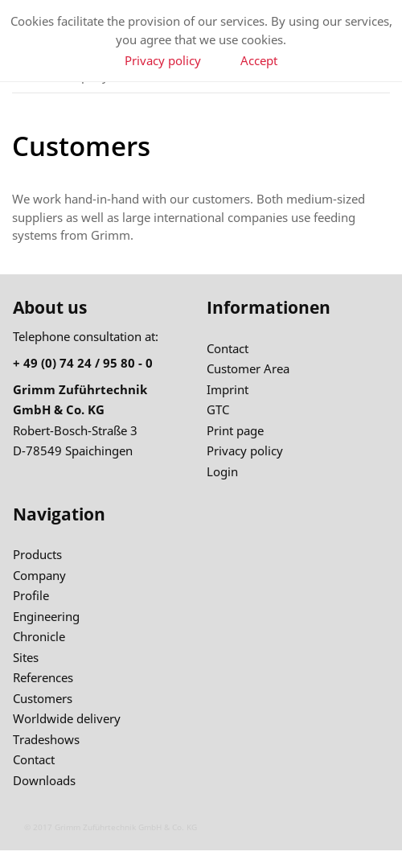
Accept (259, 60)
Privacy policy (163, 60)
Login (222, 471)
